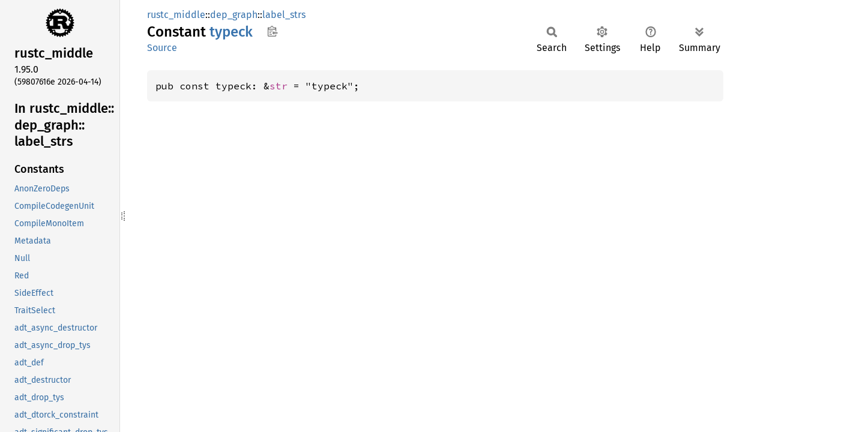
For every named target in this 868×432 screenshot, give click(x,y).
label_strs (284, 15)
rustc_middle (176, 15)
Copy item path (272, 31)
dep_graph (234, 15)
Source (162, 48)
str (279, 86)
